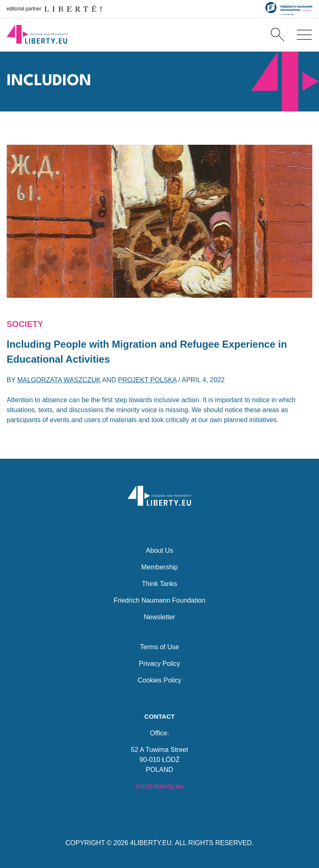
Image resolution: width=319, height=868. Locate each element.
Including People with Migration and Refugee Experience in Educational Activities (147, 352)
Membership (159, 567)
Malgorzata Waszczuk (59, 380)
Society (25, 324)
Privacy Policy (159, 663)
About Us (159, 550)
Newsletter (159, 617)
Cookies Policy (160, 680)
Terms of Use (159, 647)
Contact (159, 716)
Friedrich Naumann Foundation (160, 600)
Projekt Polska (147, 380)
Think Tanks (159, 583)
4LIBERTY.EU (151, 843)
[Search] (277, 35)
